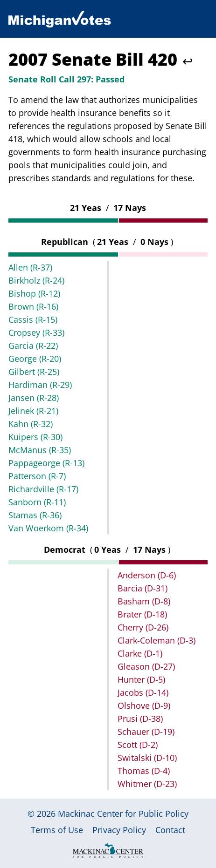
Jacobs (143, 692)
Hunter (141, 679)
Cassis (33, 319)
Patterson (37, 476)
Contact (170, 830)
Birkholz (36, 280)
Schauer (146, 732)
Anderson (147, 575)
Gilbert (34, 372)
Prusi (140, 719)
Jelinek (33, 411)
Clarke (140, 653)
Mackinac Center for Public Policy (123, 814)
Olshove (144, 705)
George (35, 359)
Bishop (34, 293)
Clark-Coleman (157, 640)
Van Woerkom (48, 528)
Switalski (147, 758)
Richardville (43, 489)
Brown (33, 306)
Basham (144, 601)
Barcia (143, 588)
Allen (30, 267)
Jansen (34, 398)
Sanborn (37, 502)
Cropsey (36, 332)
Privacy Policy (119, 830)
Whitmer (147, 784)
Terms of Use (57, 830)
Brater (142, 614)
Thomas (144, 771)
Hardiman (40, 385)
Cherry (143, 627)
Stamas (35, 515)
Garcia (33, 346)
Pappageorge (46, 463)
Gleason (146, 666)
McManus (40, 450)
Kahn (31, 424)
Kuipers (35, 437)
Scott (138, 745)
